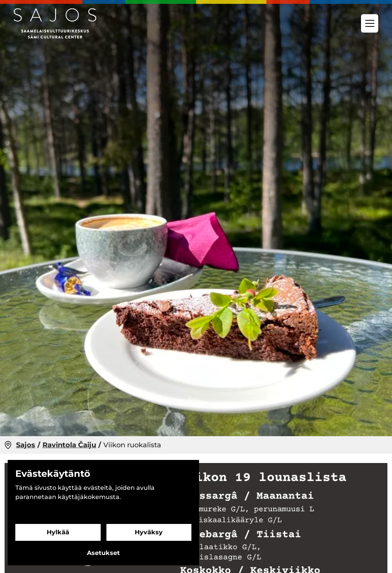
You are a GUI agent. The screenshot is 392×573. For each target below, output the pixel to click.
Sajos (26, 445)
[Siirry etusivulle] (55, 23)
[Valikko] (370, 23)
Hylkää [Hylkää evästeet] (58, 532)
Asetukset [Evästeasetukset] (103, 553)
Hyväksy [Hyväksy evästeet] (149, 532)
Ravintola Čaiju (69, 445)
